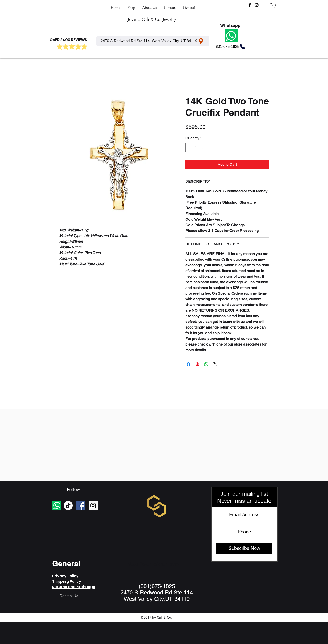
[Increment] (203, 148)
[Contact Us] (69, 596)
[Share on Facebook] (188, 364)
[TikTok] (68, 506)
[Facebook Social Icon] (81, 506)
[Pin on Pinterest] (197, 364)
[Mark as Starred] (60, 47)
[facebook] (250, 5)
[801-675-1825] (231, 47)
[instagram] (257, 5)
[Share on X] (215, 364)
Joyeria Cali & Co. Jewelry (152, 20)
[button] (273, 5)
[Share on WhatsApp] (206, 364)
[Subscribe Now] (244, 548)
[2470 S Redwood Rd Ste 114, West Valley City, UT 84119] (153, 41)
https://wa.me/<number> (153, 564)
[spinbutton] (196, 148)
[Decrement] (189, 148)
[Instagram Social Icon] (93, 506)
